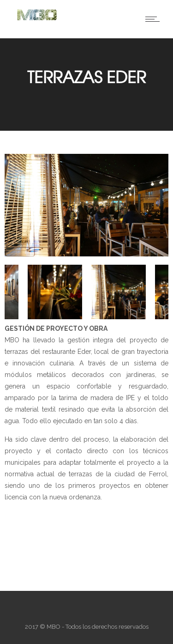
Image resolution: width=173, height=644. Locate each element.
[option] (86, 207)
